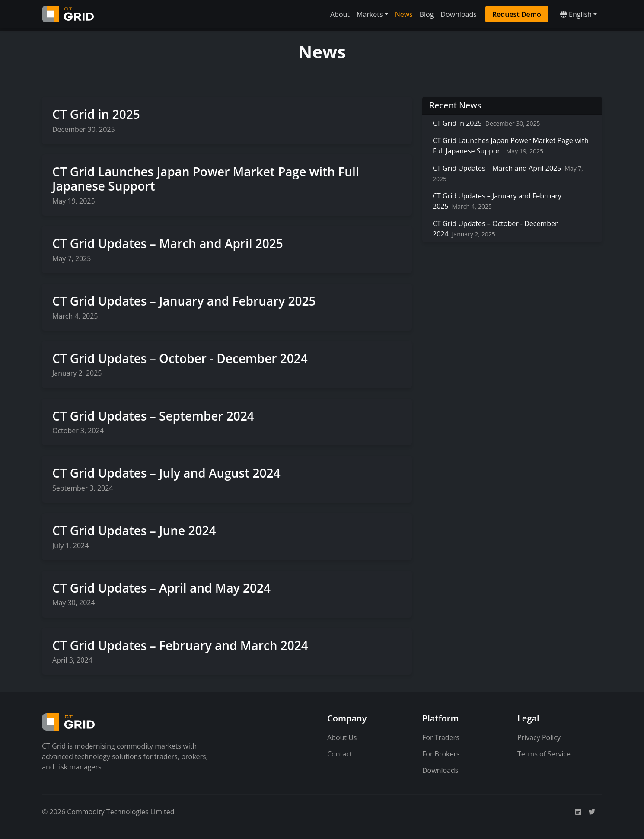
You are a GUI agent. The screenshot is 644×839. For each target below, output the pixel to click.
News (404, 14)
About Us (342, 737)
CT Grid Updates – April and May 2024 (161, 588)
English (576, 14)
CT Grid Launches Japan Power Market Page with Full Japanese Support (206, 179)
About (340, 14)
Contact (340, 754)
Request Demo (517, 14)
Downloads (458, 14)
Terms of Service (544, 754)
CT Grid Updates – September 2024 (153, 416)
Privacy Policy (539, 737)
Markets (370, 14)
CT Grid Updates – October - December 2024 (180, 358)
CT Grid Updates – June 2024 (134, 530)
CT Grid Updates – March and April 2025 (168, 243)
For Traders (441, 737)
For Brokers (441, 754)
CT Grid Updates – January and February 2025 (184, 301)
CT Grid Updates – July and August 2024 (166, 473)
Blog (427, 14)
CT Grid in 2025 (96, 114)
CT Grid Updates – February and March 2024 (180, 645)
